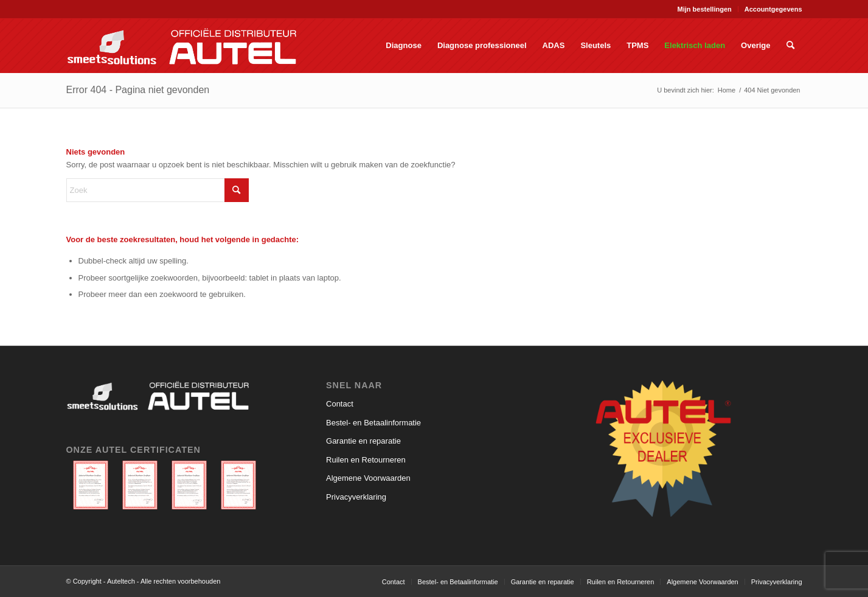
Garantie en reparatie (363, 441)
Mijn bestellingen (705, 9)
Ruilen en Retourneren (366, 460)
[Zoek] (790, 46)
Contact (340, 404)
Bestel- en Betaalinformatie (373, 423)
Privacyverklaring (356, 497)
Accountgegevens (773, 9)
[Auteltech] (181, 46)
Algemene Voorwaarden (368, 478)
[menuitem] (705, 9)
